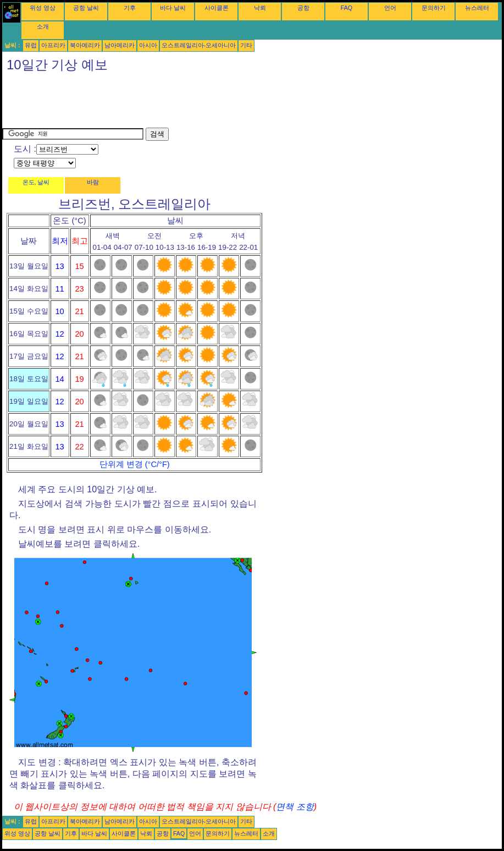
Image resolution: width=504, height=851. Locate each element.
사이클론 (217, 8)
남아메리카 (120, 45)
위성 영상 (43, 8)
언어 (390, 8)
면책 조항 (295, 807)
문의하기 (434, 8)
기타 (246, 45)
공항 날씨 (86, 8)
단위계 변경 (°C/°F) (135, 464)
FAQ (347, 8)
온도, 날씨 (36, 182)
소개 (43, 26)
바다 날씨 (173, 8)
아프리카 (53, 45)
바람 (93, 182)
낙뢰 (260, 8)
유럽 (31, 45)
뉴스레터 (477, 8)
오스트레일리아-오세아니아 (199, 45)
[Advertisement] (202, 103)
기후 (130, 8)
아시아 (148, 45)
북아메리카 (85, 45)
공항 (303, 8)
